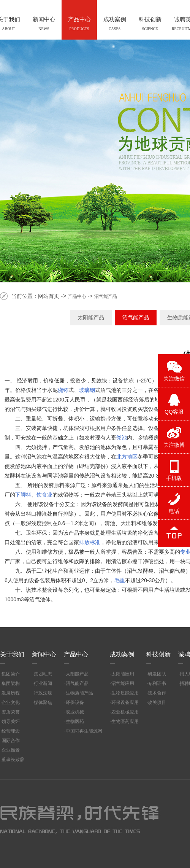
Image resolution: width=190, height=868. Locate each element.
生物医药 (75, 721)
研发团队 (157, 674)
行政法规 (43, 693)
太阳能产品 (91, 317)
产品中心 (77, 296)
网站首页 (49, 296)
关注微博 (174, 445)
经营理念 (11, 731)
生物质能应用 (125, 693)
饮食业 (44, 495)
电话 (174, 511)
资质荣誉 (11, 712)
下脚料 (23, 495)
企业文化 (11, 702)
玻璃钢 (87, 390)
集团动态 (43, 674)
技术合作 (157, 693)
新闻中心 (44, 654)
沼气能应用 (123, 683)
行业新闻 (43, 683)
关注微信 (174, 379)
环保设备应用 (125, 702)
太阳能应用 (123, 674)
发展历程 (11, 693)
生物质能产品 (79, 693)
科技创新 (158, 654)
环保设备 (75, 702)
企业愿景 (11, 750)
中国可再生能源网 (84, 731)
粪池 (122, 438)
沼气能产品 (106, 296)
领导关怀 (11, 721)
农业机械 (75, 712)
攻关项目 (157, 702)
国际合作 (11, 741)
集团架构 (11, 683)
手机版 (174, 478)
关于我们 (12, 654)
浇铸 (63, 390)
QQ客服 (174, 412)
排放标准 (90, 542)
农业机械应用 (125, 712)
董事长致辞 (13, 760)
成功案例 (122, 654)
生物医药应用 (125, 721)
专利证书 (157, 683)
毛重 (120, 580)
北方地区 (127, 457)
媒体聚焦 (43, 702)
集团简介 (11, 674)
